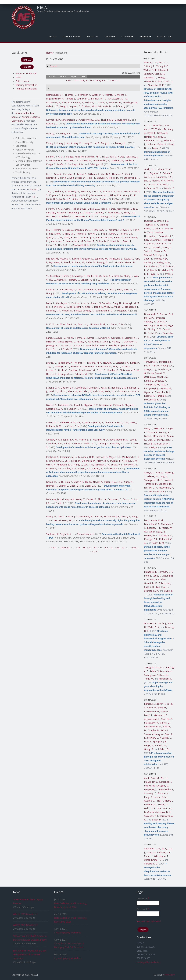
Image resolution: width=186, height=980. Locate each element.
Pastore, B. (162, 675)
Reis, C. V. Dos (117, 157)
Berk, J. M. (51, 517)
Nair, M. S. (70, 234)
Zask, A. (58, 174)
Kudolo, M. (86, 160)
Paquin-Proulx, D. (153, 266)
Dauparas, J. (150, 789)
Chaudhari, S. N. (54, 443)
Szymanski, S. (55, 262)
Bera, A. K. (163, 133)
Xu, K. (70, 143)
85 (79, 548)
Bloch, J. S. (52, 405)
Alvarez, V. (149, 801)
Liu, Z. (97, 143)
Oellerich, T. (52, 106)
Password (143, 909)
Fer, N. (148, 366)
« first (54, 548)
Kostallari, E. (85, 391)
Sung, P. (128, 482)
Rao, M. (148, 240)
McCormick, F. (165, 81)
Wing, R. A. (66, 133)
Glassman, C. (161, 715)
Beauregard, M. (123, 120)
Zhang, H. (149, 667)
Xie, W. (70, 338)
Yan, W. (156, 366)
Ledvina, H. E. (164, 852)
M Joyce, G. (153, 274)
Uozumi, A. (150, 377)
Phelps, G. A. (53, 457)
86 (84, 548)
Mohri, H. (59, 234)
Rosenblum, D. (152, 711)
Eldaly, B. (161, 532)
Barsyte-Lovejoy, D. (84, 311)
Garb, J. (148, 436)
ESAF (18, 77)
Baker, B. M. (158, 543)
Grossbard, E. (114, 499)
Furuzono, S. (166, 362)
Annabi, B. (119, 307)
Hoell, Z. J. (54, 391)
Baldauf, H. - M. (99, 99)
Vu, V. (87, 303)
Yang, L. (78, 465)
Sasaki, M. (160, 373)
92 (118, 548)
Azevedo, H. (100, 213)
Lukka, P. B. (117, 465)
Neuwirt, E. (109, 363)
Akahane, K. (61, 191)
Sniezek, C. (167, 719)
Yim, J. (159, 140)
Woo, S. (108, 307)
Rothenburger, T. (55, 95)
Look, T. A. (77, 199)
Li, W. (59, 237)
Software (127, 36)
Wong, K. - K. (129, 195)
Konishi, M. (162, 377)
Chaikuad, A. (117, 160)
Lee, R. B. (88, 465)
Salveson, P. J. (151, 816)
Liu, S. (120, 191)
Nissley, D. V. (150, 81)
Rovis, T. (127, 241)
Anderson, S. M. (65, 465)
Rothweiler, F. (53, 102)
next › (135, 548)
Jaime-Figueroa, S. (94, 422)
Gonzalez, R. (150, 623)
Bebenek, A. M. (68, 422)
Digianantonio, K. (55, 99)
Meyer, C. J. (115, 457)
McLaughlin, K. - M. (118, 99)
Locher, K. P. (75, 409)
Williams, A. (94, 174)
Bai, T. (92, 178)
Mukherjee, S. (65, 405)
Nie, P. (80, 422)
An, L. (147, 778)
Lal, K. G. (159, 228)
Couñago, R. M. (76, 164)
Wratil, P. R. (98, 95)
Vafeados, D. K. (163, 812)
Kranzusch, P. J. (162, 444)
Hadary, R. (164, 432)
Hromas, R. (52, 486)
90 (107, 548)
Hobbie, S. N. (70, 468)
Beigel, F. (149, 745)
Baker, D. (157, 148)
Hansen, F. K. (53, 374)
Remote (27, 67)
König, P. (135, 363)
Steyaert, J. (131, 405)
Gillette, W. (153, 476)
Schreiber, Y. (84, 95)
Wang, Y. (81, 499)
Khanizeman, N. (82, 230)
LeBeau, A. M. (151, 188)
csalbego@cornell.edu (148, 962)
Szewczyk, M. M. (131, 303)
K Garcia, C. (165, 738)
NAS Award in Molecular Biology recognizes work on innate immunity (30, 954)
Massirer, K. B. (72, 160)
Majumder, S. (151, 782)
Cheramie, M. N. (68, 457)
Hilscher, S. (76, 367)
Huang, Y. (87, 143)
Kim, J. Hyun (116, 289)
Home (49, 53)
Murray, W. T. (151, 535)
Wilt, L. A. (51, 465)
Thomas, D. (71, 95)
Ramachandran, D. (119, 440)
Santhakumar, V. (104, 311)
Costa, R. (103, 102)
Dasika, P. (91, 499)
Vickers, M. (117, 276)
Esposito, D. (165, 484)
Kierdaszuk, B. (116, 259)
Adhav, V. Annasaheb (161, 671)
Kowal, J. (78, 405)
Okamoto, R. (130, 342)
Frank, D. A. (52, 199)
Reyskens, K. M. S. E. (91, 191)
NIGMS (34, 189)
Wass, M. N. (91, 106)
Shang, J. (128, 276)
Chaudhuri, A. (86, 517)
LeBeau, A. (86, 280)
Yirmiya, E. (153, 432)
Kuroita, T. (80, 345)
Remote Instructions (26, 89)
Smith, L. (149, 251)
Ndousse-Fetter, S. (73, 443)
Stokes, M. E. (102, 241)
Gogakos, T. (117, 338)
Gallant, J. (58, 276)
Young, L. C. (162, 66)
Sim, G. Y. (160, 667)
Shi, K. (90, 276)
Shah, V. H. (98, 391)
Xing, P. (77, 143)
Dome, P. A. (90, 289)
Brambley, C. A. (152, 524)
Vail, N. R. (105, 388)
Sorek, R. (153, 447)
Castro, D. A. (122, 422)
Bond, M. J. (83, 324)
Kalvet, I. (162, 144)
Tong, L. (105, 143)
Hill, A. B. (149, 444)
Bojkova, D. (91, 102)
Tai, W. (98, 276)
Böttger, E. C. (84, 468)
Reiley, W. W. (164, 262)
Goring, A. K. (69, 499)
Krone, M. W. (59, 324)
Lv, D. (60, 482)
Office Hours (22, 81)
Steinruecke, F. (165, 440)
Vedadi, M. (67, 311)
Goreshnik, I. (165, 782)
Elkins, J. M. (129, 213)
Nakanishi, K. (166, 679)
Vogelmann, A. (65, 363)
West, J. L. (149, 177)
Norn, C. (169, 801)
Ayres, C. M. (157, 520)
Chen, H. (98, 517)
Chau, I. (89, 307)
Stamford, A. (93, 345)
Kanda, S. (149, 381)
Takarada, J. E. (74, 213)
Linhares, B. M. (98, 324)
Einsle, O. (63, 370)
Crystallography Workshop (68, 933)
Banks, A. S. (90, 443)
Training (110, 36)
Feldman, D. (150, 804)
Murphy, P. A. (117, 461)
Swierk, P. (69, 262)
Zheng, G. (64, 486)
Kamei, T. (92, 338)
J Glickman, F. (128, 345)
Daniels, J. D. (88, 237)
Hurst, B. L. (116, 241)
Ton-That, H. (162, 587)
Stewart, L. (153, 738)
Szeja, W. (80, 262)
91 (112, 548)
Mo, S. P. (149, 318)
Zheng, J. (69, 276)
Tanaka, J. (161, 396)
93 (123, 548)
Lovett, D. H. (81, 178)
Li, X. (159, 808)
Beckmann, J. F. (112, 517)
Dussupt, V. (150, 221)
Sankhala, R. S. (166, 236)
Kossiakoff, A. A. (54, 409)
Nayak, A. (98, 482)
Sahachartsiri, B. (70, 120)
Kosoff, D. (165, 184)
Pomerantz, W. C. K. (129, 391)
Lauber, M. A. (73, 241)
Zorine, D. (163, 804)
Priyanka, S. (156, 173)
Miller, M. (51, 342)
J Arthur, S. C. (91, 199)
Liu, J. (67, 461)
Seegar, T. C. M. (69, 440)
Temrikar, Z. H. (102, 465)
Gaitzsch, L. (89, 367)
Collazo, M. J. (165, 583)
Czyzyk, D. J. (150, 369)
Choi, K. (129, 174)
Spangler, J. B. (160, 742)
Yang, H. (162, 708)
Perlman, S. (73, 280)
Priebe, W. (91, 262)
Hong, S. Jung (67, 178)
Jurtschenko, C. (57, 241)
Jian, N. (151, 244)
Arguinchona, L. (152, 719)
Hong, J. (50, 293)
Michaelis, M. (105, 106)
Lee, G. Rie (150, 786)
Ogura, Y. (149, 392)
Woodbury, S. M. (161, 125)
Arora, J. (157, 240)
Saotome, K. (53, 534)
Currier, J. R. (150, 262)
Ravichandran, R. (153, 726)
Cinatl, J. (121, 106)
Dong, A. (99, 307)
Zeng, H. (117, 303)
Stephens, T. (150, 77)
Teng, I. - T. (162, 255)
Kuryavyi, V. (104, 338)
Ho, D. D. (114, 178)
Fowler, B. (127, 230)
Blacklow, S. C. (117, 443)
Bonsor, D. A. (150, 62)
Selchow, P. (102, 457)
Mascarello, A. (115, 213)
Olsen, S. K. (90, 486)
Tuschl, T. (67, 349)
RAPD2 (27, 60)
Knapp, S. (51, 164)
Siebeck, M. (161, 745)
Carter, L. (165, 723)
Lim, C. (61, 517)
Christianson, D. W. (129, 370)
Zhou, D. (75, 486)
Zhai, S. (116, 367)
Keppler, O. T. (77, 106)
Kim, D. (148, 125)
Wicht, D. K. (154, 627)
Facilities (92, 36)
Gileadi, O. (67, 216)
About (53, 36)
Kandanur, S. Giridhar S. (87, 388)
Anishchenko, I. (166, 789)
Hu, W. (88, 482)
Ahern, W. (149, 129)
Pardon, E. (118, 405)
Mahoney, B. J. (54, 499)
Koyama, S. (55, 195)
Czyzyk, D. (149, 473)
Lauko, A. (151, 144)
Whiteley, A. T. (161, 856)
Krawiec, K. (65, 259)
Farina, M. (119, 237)
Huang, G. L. (107, 120)
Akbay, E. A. (116, 195)
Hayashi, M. (165, 388)
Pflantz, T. (110, 95)
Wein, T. (148, 429)
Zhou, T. (148, 259)
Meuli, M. (76, 461)
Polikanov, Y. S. (54, 468)
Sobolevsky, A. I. (86, 534)
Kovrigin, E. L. (151, 539)
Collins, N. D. (154, 270)
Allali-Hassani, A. (76, 307)
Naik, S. (148, 742)
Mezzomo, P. (56, 160)
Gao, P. (104, 345)
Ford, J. (148, 576)
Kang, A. (159, 734)
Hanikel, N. (150, 137)
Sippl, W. (73, 370)
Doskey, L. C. (67, 388)
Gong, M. (151, 852)
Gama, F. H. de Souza (75, 209)
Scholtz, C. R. (53, 388)
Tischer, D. (161, 129)
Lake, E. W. (162, 169)
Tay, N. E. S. (94, 234)
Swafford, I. (160, 232)
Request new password (149, 921)
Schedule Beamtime (26, 73)
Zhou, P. (128, 289)
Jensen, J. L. (163, 221)
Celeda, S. (168, 173)
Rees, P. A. (161, 244)
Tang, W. (149, 679)
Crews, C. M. (117, 324)
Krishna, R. (150, 140)
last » (94, 551)
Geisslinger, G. (130, 102)
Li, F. (100, 280)
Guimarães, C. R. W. (84, 216)
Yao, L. (133, 440)
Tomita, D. (80, 338)
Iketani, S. (82, 174)
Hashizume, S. (95, 342)
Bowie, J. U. (52, 124)
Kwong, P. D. (161, 259)
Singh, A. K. (66, 534)
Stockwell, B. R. (132, 178)
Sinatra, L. (51, 363)
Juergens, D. (163, 786)
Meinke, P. (114, 345)
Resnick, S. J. (52, 178)
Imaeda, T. (117, 342)
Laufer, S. (62, 164)
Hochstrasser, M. (62, 520)
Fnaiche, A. (77, 303)
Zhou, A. (102, 499)
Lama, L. (51, 338)
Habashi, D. (118, 174)
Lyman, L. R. (166, 572)
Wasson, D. (160, 251)
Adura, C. (61, 338)
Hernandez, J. (151, 236)
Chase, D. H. (52, 422)
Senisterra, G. (59, 307)
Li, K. (49, 324)
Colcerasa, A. (122, 363)
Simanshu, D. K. (156, 85)
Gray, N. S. (119, 199)
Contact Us (164, 36)
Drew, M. (162, 325)
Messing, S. (150, 325)
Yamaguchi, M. (152, 384)
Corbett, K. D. (151, 864)
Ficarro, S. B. (109, 191)
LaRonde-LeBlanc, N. (124, 262)
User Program (72, 36)
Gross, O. (101, 370)
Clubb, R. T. (61, 503)
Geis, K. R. (160, 74)
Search (54, 66)
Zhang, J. (51, 143)
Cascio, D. (128, 499)
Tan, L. (50, 191)
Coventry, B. (150, 793)
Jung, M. (65, 374)
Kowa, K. (129, 259)
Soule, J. (157, 576)
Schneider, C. (83, 99)
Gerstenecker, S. (101, 160)
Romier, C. (52, 370)
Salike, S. (161, 137)
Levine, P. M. (160, 797)
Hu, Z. (105, 157)
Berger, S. (149, 704)
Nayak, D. (51, 482)
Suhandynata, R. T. (154, 860)
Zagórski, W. (101, 259)
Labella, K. (83, 195)
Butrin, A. (72, 324)
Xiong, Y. (64, 106)
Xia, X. (77, 237)
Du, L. (52, 280)
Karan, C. (114, 234)
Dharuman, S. (56, 461)
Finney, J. (162, 77)
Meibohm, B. (131, 465)
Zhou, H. (148, 856)
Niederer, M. (106, 405)
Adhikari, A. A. (53, 440)
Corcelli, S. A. (166, 535)
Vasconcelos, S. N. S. (127, 209)
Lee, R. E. (113, 468)
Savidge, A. (150, 675)
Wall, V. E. (148, 70)
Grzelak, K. (88, 259)
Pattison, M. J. (69, 195)
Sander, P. (97, 468)
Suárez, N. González (101, 303)
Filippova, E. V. (91, 405)
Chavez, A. (102, 178)
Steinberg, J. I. (132, 338)
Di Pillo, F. (88, 213)
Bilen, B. (66, 102)
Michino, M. (67, 345)
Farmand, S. (77, 102)
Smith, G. (167, 247)
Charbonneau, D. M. (90, 120)
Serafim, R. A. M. (55, 157)
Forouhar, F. (70, 174)
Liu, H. (49, 174)
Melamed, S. (159, 436)
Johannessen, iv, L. (99, 195)
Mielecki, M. (52, 259)
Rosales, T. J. (154, 528)
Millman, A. (159, 429)
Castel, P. (152, 333)
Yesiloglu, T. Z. (62, 367)
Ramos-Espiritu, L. (66, 342)
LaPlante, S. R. (54, 311)
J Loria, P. (126, 517)
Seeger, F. (161, 704)
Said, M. (155, 778)
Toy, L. (50, 367)
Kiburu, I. (77, 259)
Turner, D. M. (151, 484)
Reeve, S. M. (131, 461)
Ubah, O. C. (150, 169)
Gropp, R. (149, 749)
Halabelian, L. (132, 307)
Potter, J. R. (149, 66)
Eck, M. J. (103, 199)
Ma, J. (147, 520)
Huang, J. (61, 143)
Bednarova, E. (99, 230)
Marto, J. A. (65, 199)
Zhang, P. (79, 482)
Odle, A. (107, 276)
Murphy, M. (154, 730)
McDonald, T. (88, 241)
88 (95, 548)
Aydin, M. (152, 708)
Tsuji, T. (165, 384)
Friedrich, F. (80, 363)
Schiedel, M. (81, 374)
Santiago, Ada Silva (74, 157)
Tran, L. (164, 778)
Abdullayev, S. (63, 303)
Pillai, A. (160, 801)
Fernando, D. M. (86, 457)
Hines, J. (134, 422)
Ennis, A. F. (103, 289)
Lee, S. (105, 234)
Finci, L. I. (163, 62)
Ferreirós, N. (115, 102)
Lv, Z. (120, 482)
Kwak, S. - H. (53, 289)
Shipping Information (27, 85)
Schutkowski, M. (87, 370)
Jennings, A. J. (53, 345)
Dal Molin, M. (89, 461)
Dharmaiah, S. (151, 314)
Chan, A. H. (162, 322)
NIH (34, 197)
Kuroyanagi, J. (151, 388)
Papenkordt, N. (104, 367)
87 (90, 548)
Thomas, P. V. (151, 225)
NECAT (43, 7)
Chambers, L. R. (152, 849)
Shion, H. (68, 237)
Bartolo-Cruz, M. (104, 237)
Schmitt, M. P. (151, 591)
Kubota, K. (149, 396)
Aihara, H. (61, 280)
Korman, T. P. (53, 120)
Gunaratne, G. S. (164, 177)
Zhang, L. (126, 367)
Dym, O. (152, 440)
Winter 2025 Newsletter (25, 914)
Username (143, 898)
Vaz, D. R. (106, 174)
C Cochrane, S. (68, 289)
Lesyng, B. (102, 262)
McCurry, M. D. (100, 440)
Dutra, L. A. (93, 209)
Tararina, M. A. (94, 363)
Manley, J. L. (121, 143)
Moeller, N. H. (159, 181)
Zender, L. (130, 160)
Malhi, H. (109, 391)
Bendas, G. (113, 370)
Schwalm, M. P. (93, 157)
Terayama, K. (151, 362)
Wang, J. (50, 133)
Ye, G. (49, 276)
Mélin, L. (50, 303)
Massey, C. (80, 276)
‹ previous (65, 548)
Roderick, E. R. (119, 388)
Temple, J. (70, 99)
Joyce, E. (152, 133)
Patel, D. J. (51, 349)
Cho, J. (80, 289)
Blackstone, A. (151, 723)
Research (145, 36)
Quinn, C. (51, 237)
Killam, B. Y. (103, 461)
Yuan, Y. (69, 482)
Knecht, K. (122, 95)
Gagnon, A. (124, 311)
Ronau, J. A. (72, 517)
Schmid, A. (149, 255)
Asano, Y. (82, 342)
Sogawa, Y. (161, 381)
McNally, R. (74, 191)
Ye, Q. (165, 849)
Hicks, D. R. (150, 808)
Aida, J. (107, 342)
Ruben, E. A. (110, 482)
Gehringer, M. (96, 164)
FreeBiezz (169, 975)
